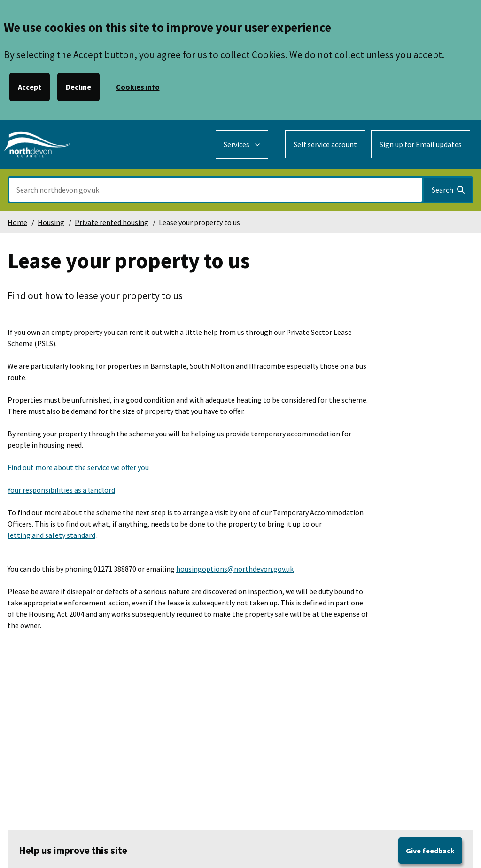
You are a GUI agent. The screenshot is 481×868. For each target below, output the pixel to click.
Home (17, 222)
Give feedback (430, 851)
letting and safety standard (51, 535)
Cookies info (138, 87)
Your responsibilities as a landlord (61, 490)
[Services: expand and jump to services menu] (242, 144)
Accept (30, 87)
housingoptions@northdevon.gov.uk (235, 569)
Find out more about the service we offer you (78, 467)
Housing (51, 222)
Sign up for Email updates (421, 144)
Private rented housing (112, 222)
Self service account (325, 144)
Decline (78, 87)
